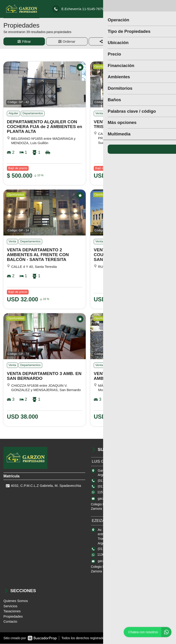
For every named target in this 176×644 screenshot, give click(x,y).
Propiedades (13, 617)
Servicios (10, 606)
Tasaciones (12, 612)
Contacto (10, 622)
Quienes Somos (16, 601)
